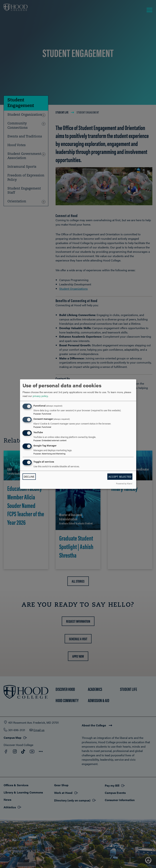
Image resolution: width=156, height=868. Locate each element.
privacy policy (40, 396)
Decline (29, 477)
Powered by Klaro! (124, 483)
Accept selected (120, 477)
